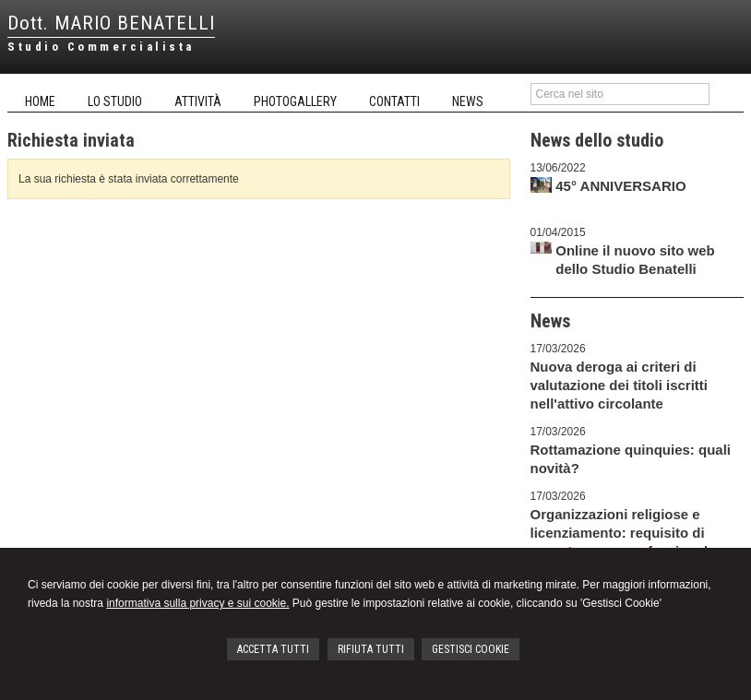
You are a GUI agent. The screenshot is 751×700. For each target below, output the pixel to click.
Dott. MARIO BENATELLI (111, 23)
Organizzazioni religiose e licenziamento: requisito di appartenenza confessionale (623, 533)
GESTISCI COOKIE (471, 649)
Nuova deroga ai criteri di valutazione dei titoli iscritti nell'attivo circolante (620, 385)
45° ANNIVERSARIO (620, 186)
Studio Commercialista (101, 47)
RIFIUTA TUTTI (371, 649)
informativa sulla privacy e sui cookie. (197, 603)
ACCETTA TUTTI (273, 649)
